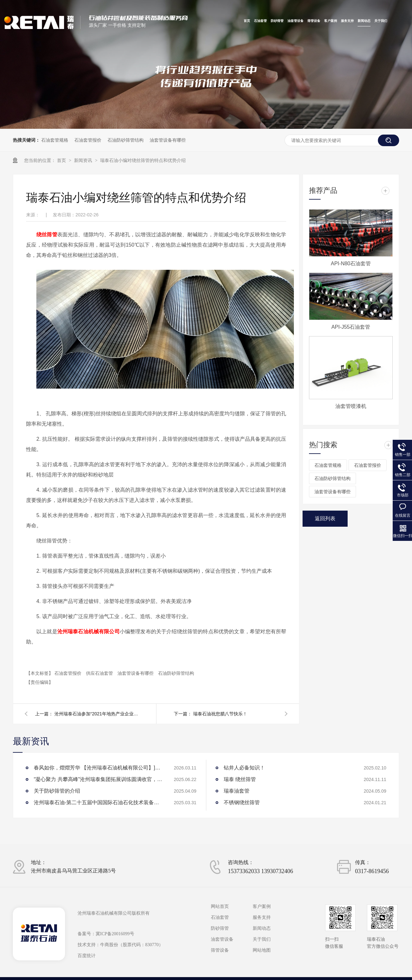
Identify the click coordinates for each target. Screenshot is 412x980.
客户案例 (331, 21)
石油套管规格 (55, 140)
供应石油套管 (100, 673)
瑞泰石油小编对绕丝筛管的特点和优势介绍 (143, 160)
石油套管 (260, 21)
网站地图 (262, 950)
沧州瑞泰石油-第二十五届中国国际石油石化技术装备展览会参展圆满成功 (98, 802)
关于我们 (381, 21)
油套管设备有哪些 (168, 140)
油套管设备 (295, 21)
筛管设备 (314, 21)
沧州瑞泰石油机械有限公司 (89, 631)
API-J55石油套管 (351, 327)
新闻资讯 (84, 160)
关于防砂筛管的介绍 (57, 791)
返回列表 (325, 518)
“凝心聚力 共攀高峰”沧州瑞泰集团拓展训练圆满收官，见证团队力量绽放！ (98, 779)
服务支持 (347, 21)
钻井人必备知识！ (244, 768)
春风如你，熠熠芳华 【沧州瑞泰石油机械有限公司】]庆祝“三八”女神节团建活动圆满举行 (98, 768)
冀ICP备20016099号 (115, 934)
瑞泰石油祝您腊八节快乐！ (220, 714)
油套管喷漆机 (351, 406)
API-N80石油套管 (351, 264)
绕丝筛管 (47, 235)
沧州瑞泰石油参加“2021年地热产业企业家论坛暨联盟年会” (96, 714)
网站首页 (220, 907)
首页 (247, 21)
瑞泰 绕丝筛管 (240, 779)
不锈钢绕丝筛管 (242, 802)
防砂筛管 (277, 21)
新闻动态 (364, 21)
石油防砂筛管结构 (126, 140)
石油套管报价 (88, 140)
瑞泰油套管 (237, 791)
